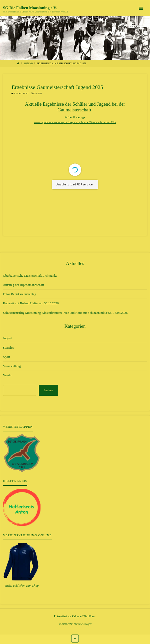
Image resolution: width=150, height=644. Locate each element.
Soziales (8, 348)
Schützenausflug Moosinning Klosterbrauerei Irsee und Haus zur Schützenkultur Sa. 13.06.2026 (65, 313)
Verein (7, 375)
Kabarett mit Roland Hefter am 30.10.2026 (31, 303)
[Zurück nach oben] (75, 639)
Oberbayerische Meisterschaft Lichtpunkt (30, 276)
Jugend (28, 63)
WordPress (89, 616)
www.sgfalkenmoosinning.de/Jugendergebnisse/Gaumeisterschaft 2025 (75, 122)
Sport (26, 94)
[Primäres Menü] (141, 8)
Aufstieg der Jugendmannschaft (23, 285)
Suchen (48, 390)
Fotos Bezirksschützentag (20, 294)
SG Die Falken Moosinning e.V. (30, 8)
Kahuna (76, 616)
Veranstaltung (12, 366)
